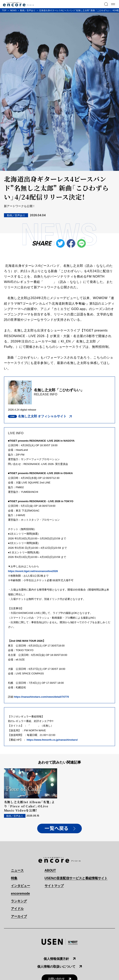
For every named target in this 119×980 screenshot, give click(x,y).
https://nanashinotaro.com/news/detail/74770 (41, 697)
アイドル (17, 909)
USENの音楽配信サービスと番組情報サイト (76, 878)
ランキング (19, 901)
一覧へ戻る (57, 828)
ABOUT (50, 870)
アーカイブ (19, 916)
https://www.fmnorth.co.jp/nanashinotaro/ (52, 740)
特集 (14, 878)
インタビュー (20, 886)
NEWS (13, 10)
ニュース (17, 870)
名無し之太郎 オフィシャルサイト (42, 416)
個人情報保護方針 (56, 959)
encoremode (20, 893)
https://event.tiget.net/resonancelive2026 (33, 571)
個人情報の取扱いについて (56, 967)
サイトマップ (54, 886)
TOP (4, 10)
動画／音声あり (28, 10)
